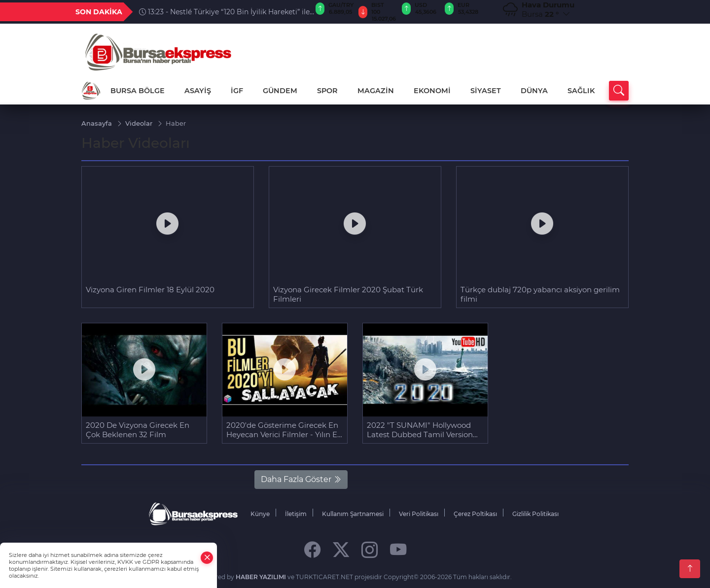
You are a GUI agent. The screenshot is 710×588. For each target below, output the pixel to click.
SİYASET (486, 91)
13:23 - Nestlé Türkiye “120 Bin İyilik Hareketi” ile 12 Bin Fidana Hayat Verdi (224, 12)
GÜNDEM (280, 91)
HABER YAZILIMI (261, 576)
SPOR (327, 91)
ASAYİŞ (198, 91)
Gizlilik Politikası (535, 513)
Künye (260, 513)
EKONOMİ (432, 91)
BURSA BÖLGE (138, 91)
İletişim (296, 513)
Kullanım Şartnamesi (353, 513)
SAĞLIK (581, 91)
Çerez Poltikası (475, 513)
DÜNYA (534, 91)
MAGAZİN (376, 91)
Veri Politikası (419, 513)
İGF (237, 91)
